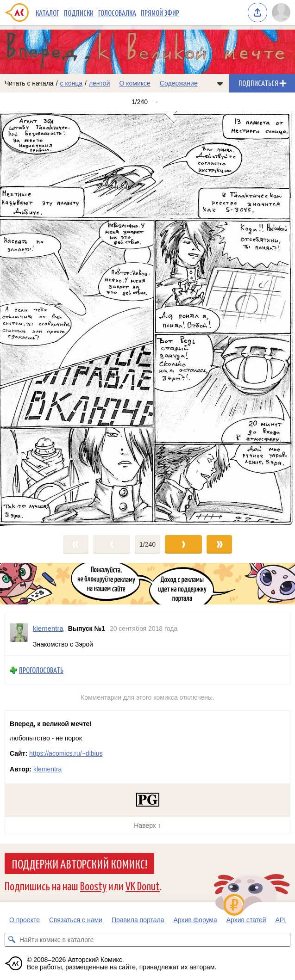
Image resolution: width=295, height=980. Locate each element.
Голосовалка (117, 12)
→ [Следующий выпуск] (156, 102)
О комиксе (135, 83)
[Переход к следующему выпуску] (147, 318)
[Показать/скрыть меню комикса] (220, 83)
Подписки (79, 12)
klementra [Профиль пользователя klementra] (48, 628)
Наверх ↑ (147, 826)
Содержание (179, 83)
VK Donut (143, 885)
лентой (100, 83)
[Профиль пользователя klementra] (19, 635)
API (281, 920)
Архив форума (195, 920)
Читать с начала (29, 83)
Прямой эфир (160, 12)
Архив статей (246, 920)
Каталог (47, 12)
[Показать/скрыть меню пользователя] (281, 12)
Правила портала (138, 920)
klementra (47, 769)
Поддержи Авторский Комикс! (79, 863)
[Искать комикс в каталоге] (12, 940)
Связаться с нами (76, 920)
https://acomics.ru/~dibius (66, 753)
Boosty (93, 885)
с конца (72, 83)
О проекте (25, 920)
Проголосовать (41, 670)
